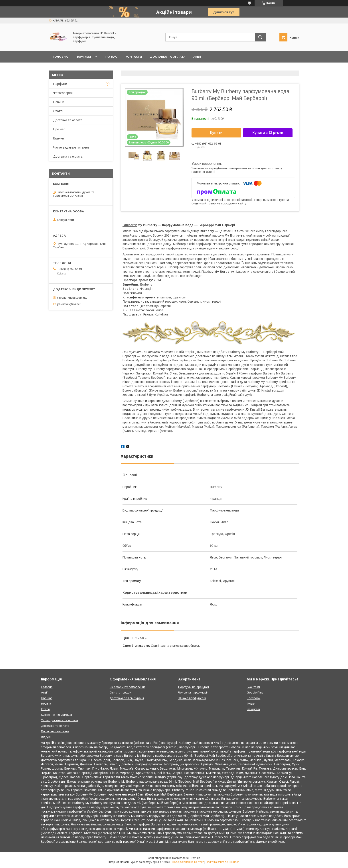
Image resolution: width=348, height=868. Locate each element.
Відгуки (59, 138)
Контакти (134, 57)
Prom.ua (195, 858)
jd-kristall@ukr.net (69, 304)
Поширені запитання (55, 731)
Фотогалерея (63, 93)
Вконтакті (253, 687)
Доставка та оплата (168, 57)
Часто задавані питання (71, 147)
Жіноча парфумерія (192, 698)
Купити (216, 133)
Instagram (253, 709)
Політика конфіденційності (223, 862)
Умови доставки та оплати (59, 720)
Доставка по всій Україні (127, 698)
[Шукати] (260, 37)
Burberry (130, 225)
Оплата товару (120, 693)
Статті (58, 111)
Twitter (251, 704)
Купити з (268, 133)
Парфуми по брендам (194, 687)
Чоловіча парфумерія (193, 693)
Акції (197, 57)
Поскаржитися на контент (188, 862)
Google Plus (255, 693)
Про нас (110, 57)
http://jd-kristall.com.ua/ (72, 298)
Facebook (254, 698)
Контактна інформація (56, 715)
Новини (59, 102)
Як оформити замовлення (128, 687)
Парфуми (83, 57)
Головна (60, 57)
